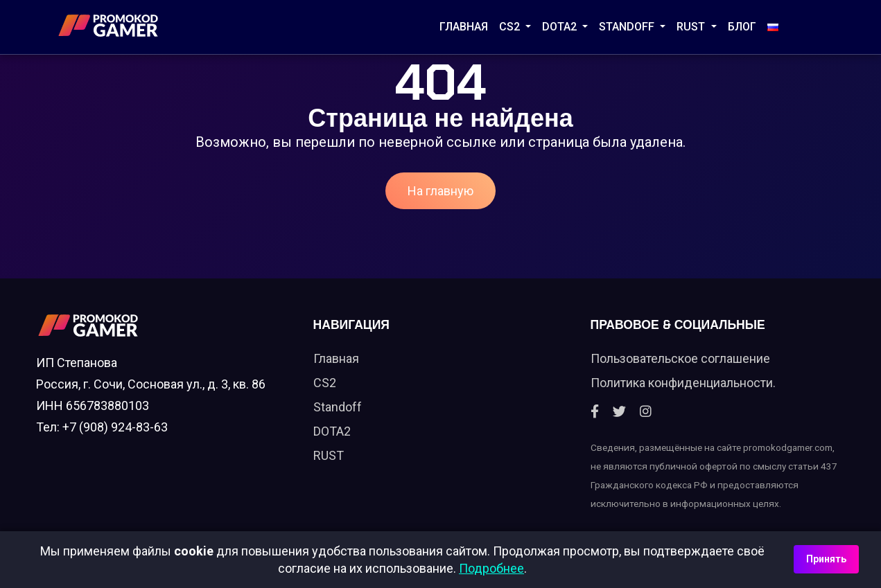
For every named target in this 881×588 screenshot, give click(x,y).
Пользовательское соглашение (680, 358)
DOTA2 (561, 27)
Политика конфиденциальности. (683, 383)
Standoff (338, 407)
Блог (742, 27)
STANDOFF (628, 27)
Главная (464, 27)
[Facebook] (595, 412)
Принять (826, 559)
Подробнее (491, 568)
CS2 (511, 27)
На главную (440, 191)
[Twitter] (619, 412)
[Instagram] (646, 412)
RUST (692, 27)
